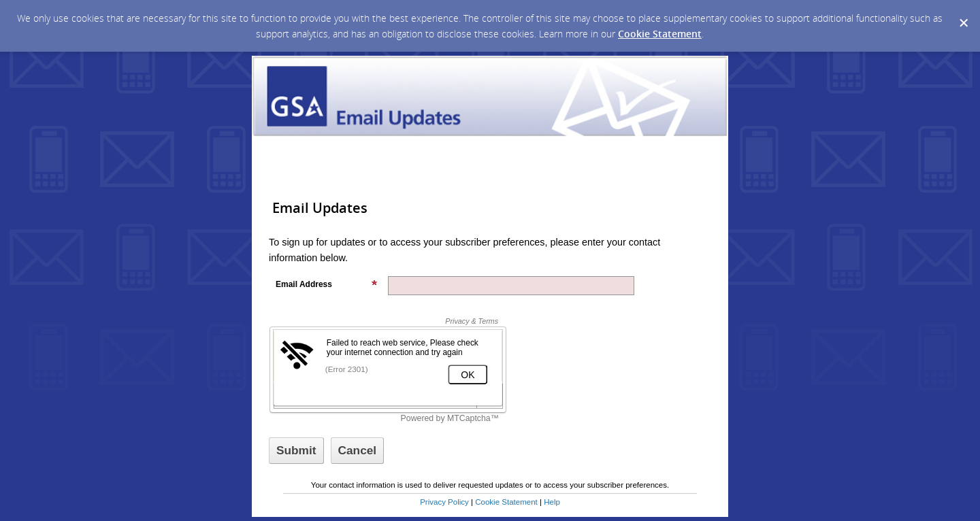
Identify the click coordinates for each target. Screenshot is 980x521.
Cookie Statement (660, 34)
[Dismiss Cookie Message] (963, 13)
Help (552, 502)
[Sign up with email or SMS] (296, 451)
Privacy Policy (444, 502)
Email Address (327, 284)
